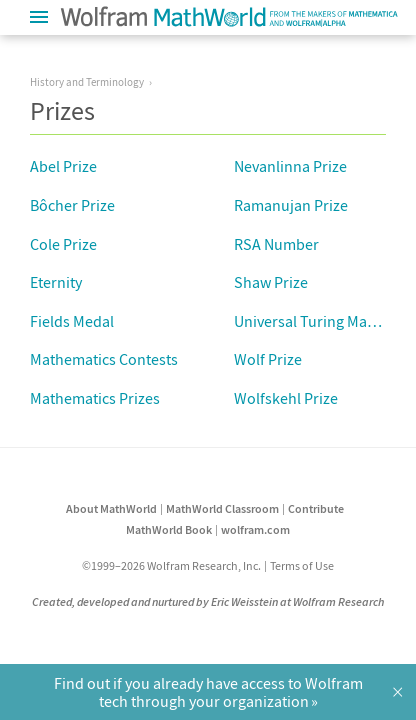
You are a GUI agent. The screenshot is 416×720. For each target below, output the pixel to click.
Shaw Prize (271, 282)
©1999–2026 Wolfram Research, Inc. (171, 565)
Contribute (316, 508)
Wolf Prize (268, 359)
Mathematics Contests (104, 359)
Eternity (56, 282)
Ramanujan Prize (291, 205)
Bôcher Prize (72, 205)
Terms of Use (302, 565)
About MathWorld (111, 508)
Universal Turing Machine (319, 321)
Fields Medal (72, 321)
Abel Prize (63, 166)
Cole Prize (63, 244)
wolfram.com (255, 529)
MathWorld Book (169, 529)
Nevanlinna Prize (290, 166)
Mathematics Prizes (95, 398)
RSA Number (276, 244)
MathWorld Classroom (222, 508)
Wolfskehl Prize (286, 398)
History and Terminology (87, 82)
